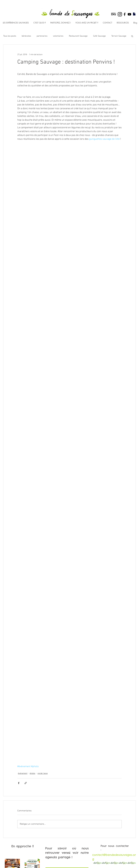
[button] (132, 36)
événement (23, 773)
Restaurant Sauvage (78, 36)
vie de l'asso (43, 773)
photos (32, 773)
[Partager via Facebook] (19, 783)
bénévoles (26, 36)
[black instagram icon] (120, 14)
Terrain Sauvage (119, 36)
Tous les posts (10, 36)
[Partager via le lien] (26, 783)
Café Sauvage (99, 36)
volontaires (58, 36)
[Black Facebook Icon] (125, 14)
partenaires (42, 36)
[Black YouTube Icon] (129, 14)
